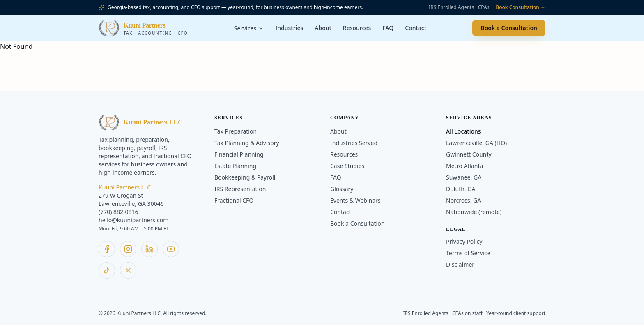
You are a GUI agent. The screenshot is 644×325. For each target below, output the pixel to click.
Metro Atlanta (465, 166)
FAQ (388, 28)
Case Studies (347, 166)
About (323, 28)
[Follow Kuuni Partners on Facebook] (107, 249)
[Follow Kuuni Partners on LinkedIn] (149, 249)
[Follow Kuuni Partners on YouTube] (171, 249)
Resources (357, 28)
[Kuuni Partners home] (143, 28)
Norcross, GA (463, 200)
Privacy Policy (464, 241)
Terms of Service (468, 253)
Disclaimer (460, 264)
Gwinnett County (469, 154)
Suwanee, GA (464, 177)
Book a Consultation (509, 28)
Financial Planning (239, 154)
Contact (416, 28)
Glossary (342, 189)
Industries (289, 28)
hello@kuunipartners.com (133, 220)
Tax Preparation (236, 131)
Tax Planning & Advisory (247, 143)
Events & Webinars (355, 200)
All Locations (463, 131)
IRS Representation (240, 189)
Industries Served (354, 143)
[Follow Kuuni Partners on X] (128, 270)
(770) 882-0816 (118, 212)
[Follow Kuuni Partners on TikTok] (107, 270)
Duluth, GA (461, 189)
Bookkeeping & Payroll (245, 177)
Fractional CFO (234, 200)
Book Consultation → (521, 7)
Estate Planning (235, 166)
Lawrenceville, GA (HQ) (476, 143)
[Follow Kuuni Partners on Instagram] (128, 249)
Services (249, 28)
